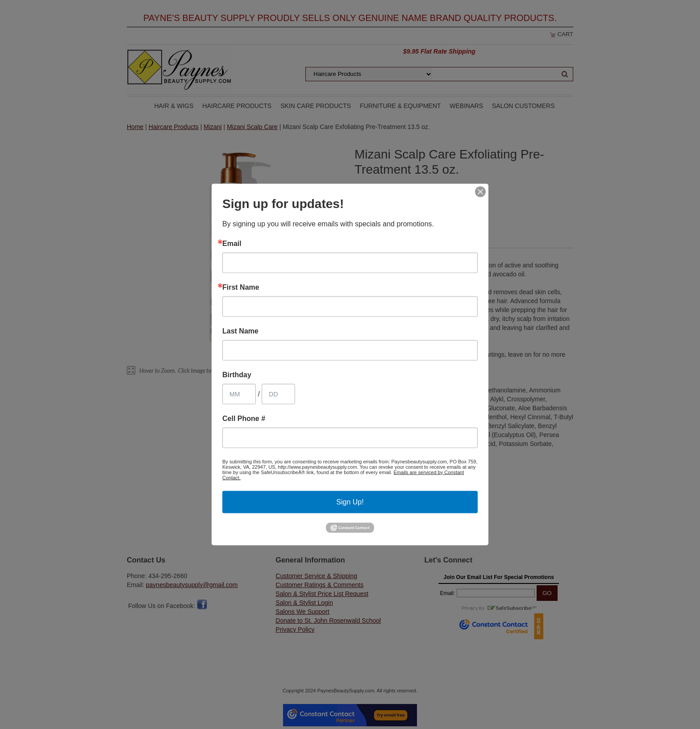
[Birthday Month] (239, 394)
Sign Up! (350, 502)
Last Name (240, 331)
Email (232, 243)
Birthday (237, 375)
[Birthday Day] (278, 394)
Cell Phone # (244, 418)
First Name (241, 287)
